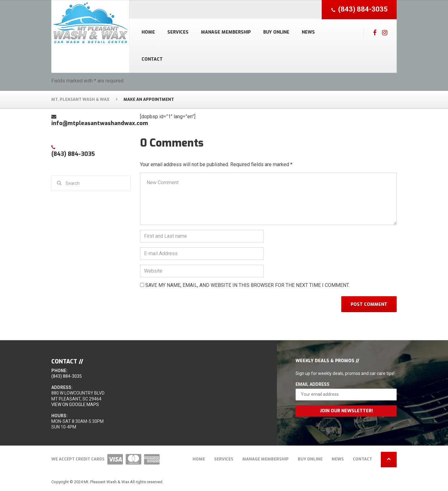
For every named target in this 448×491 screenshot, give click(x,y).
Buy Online (276, 32)
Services (178, 32)
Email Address (313, 384)
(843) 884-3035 (67, 376)
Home (148, 32)
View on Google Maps (75, 404)
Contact (152, 59)
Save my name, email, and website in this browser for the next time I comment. (247, 285)
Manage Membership (226, 32)
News (308, 32)
